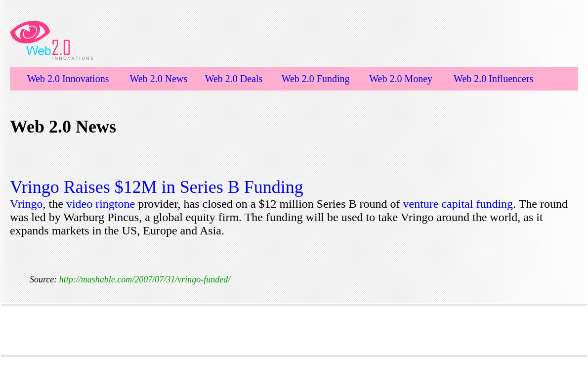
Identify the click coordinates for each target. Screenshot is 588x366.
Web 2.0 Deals (234, 79)
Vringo (26, 204)
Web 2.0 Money (401, 79)
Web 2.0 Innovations (68, 79)
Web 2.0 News (159, 79)
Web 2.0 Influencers (493, 79)
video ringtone (101, 204)
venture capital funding (458, 204)
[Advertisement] (294, 330)
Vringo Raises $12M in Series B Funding (157, 187)
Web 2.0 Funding (316, 79)
